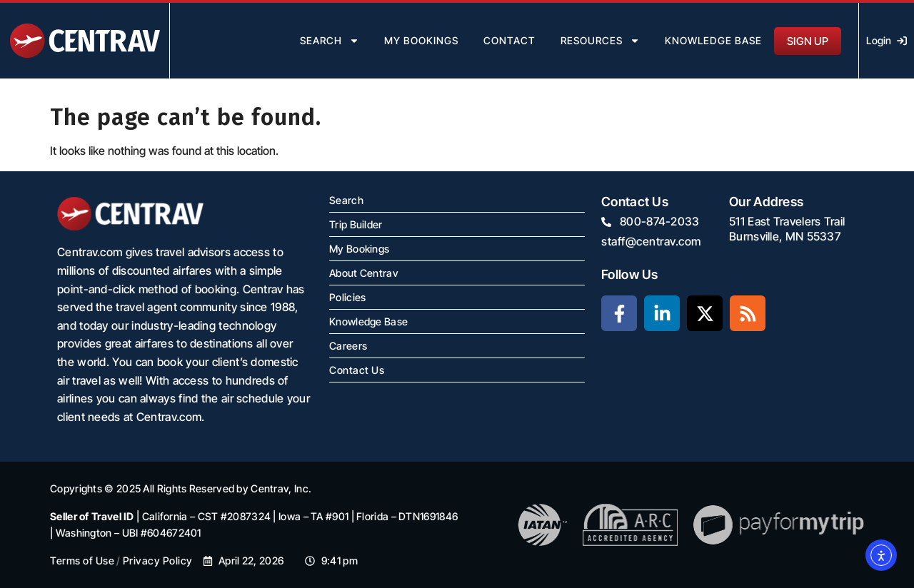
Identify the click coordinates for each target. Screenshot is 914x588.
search (330, 41)
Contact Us (357, 370)
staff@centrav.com (651, 241)
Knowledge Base (713, 40)
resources (600, 41)
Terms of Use (82, 561)
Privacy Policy (158, 561)
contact (509, 40)
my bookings (421, 40)
